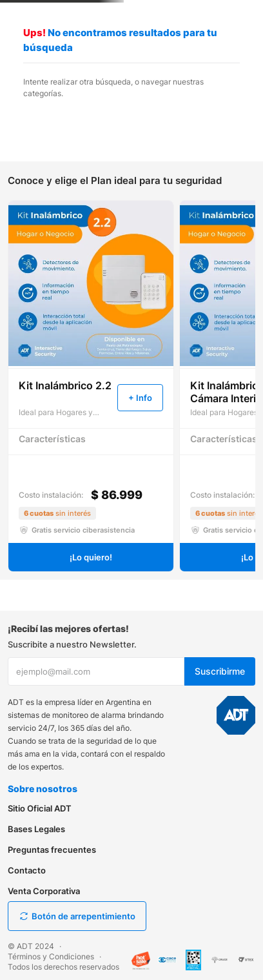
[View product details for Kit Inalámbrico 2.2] (91, 386)
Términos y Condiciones (51, 956)
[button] (140, 398)
